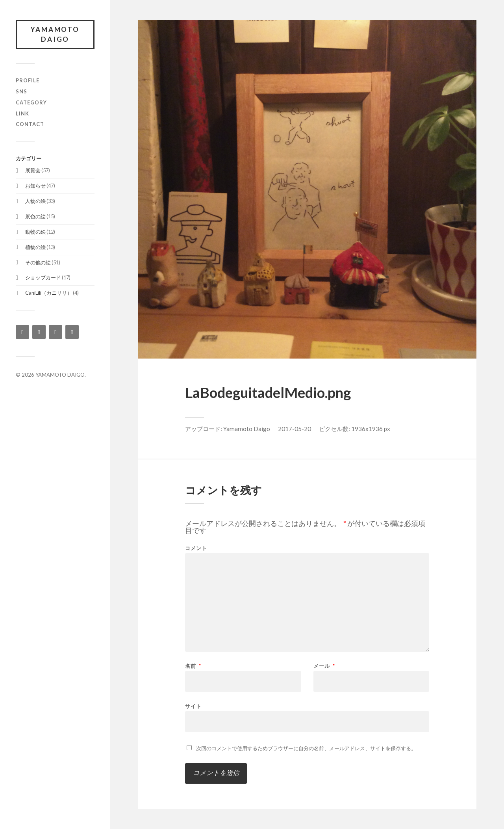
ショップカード (43, 278)
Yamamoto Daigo (247, 429)
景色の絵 (35, 216)
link (22, 113)
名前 (193, 666)
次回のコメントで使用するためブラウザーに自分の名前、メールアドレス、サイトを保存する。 (306, 748)
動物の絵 (35, 232)
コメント (196, 548)
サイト (193, 706)
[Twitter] (56, 332)
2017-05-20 (295, 429)
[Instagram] (22, 332)
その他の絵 (38, 262)
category (31, 102)
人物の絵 (35, 201)
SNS (21, 91)
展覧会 (33, 171)
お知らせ (35, 186)
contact (30, 125)
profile (28, 80)
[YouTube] (72, 332)
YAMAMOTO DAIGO (55, 34)
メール (324, 666)
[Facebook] (39, 332)
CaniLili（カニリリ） (49, 293)
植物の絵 (35, 247)
